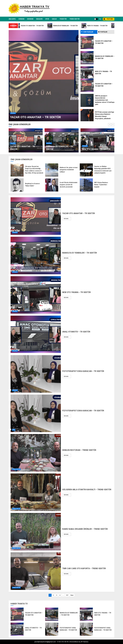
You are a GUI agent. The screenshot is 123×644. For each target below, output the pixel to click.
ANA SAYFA (12, 19)
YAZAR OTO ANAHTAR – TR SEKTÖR (36, 117)
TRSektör (63, 19)
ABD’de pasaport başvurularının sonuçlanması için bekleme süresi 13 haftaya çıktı (105, 100)
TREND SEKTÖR (75, 19)
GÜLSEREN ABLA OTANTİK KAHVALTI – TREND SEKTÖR (87, 490)
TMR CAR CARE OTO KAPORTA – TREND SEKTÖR (84, 568)
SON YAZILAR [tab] (88, 32)
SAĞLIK (54, 19)
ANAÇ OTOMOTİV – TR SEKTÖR (76, 332)
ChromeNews (74, 642)
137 (67, 595)
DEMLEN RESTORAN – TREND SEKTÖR (79, 450)
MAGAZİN (39, 19)
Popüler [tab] (104, 32)
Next (72, 595)
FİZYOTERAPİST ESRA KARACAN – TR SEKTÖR (83, 371)
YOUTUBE (108, 19)
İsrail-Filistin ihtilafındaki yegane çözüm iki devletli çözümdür (69, 185)
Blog (14, 430)
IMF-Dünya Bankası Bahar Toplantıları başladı (101, 185)
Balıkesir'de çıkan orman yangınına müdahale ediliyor (69, 170)
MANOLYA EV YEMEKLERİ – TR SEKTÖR (80, 253)
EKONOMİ (30, 19)
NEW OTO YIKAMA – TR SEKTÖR (96, 149)
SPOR (47, 19)
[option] (44, 76)
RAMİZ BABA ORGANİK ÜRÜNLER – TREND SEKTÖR (85, 529)
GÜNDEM (21, 19)
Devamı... (67, 219)
